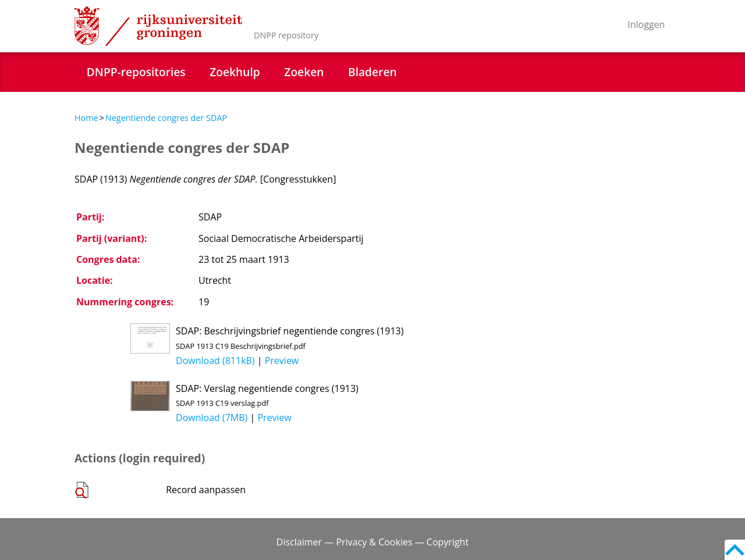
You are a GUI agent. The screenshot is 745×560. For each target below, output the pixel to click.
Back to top (735, 550)
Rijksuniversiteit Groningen (158, 26)
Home (86, 118)
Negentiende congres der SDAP (166, 118)
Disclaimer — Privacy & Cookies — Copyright (372, 542)
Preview (282, 361)
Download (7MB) (212, 418)
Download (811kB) (215, 361)
